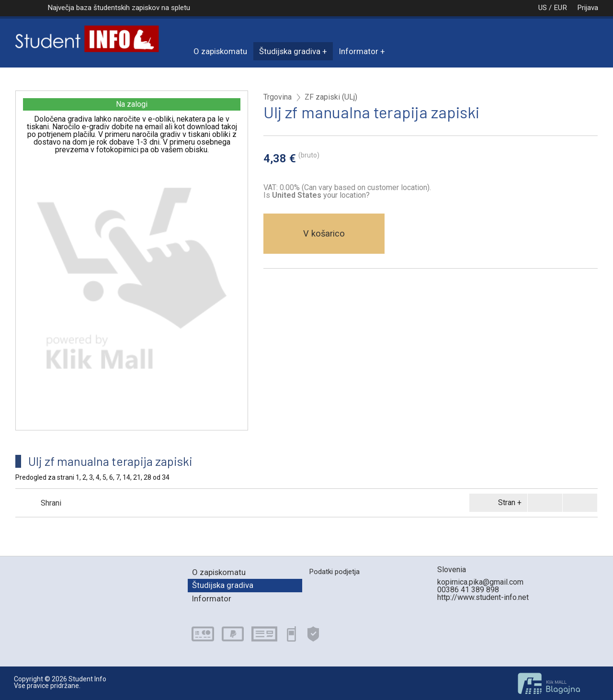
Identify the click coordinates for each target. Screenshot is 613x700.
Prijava (588, 8)
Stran (497, 503)
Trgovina (278, 97)
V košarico (324, 233)
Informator (359, 51)
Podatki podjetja (334, 572)
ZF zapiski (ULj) (331, 97)
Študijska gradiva (290, 51)
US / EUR (543, 8)
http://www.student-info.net (483, 597)
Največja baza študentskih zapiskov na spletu (119, 8)
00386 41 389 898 (468, 590)
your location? (321, 195)
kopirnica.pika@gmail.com (480, 582)
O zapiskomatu (220, 51)
